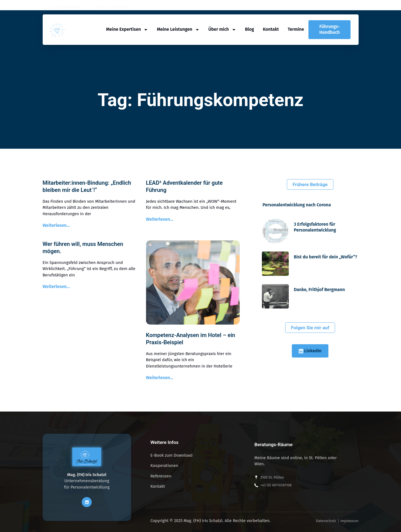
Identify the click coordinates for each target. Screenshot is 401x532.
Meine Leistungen (178, 29)
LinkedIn (310, 351)
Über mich (222, 29)
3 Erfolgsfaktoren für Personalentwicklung (315, 227)
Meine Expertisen (127, 29)
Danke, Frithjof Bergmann (319, 290)
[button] (357, 7)
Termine (296, 29)
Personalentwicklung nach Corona (297, 205)
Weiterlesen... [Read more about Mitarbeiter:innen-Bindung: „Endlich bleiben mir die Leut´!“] (56, 225)
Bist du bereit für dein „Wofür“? (325, 257)
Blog (250, 29)
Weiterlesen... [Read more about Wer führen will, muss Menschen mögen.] (56, 286)
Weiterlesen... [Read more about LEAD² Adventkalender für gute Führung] (160, 219)
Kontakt (271, 29)
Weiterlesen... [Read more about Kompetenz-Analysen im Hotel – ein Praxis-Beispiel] (160, 378)
